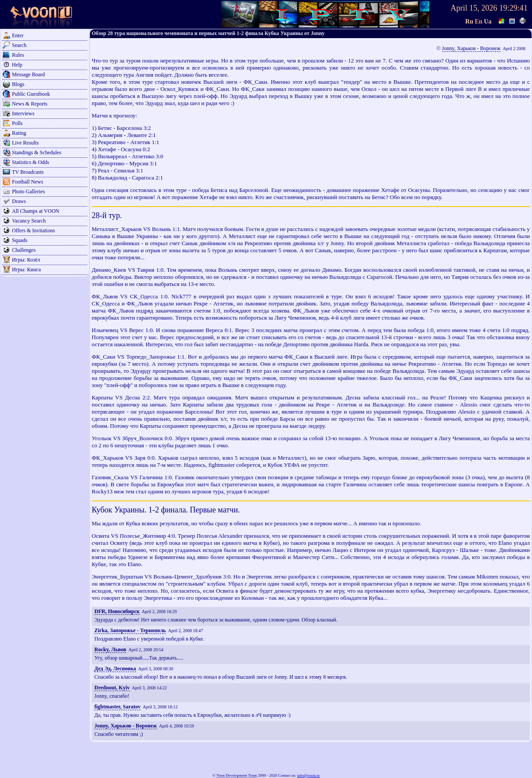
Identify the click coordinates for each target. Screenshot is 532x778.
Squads (20, 240)
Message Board (28, 74)
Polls (17, 123)
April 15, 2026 (474, 8)
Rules (18, 55)
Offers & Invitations (33, 231)
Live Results (25, 143)
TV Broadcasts (28, 172)
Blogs (18, 84)
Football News (27, 182)
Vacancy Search (29, 221)
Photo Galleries (28, 192)
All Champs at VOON (36, 211)
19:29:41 (513, 8)
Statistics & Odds (31, 162)
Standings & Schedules (37, 152)
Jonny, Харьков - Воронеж (471, 48)
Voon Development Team (237, 775)
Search (19, 45)
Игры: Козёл (26, 260)
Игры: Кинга (26, 270)
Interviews (23, 113)
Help (17, 65)
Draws (19, 201)
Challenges (24, 250)
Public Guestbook (31, 94)
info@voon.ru (309, 775)
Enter (18, 35)
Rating (19, 133)
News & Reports (30, 104)
